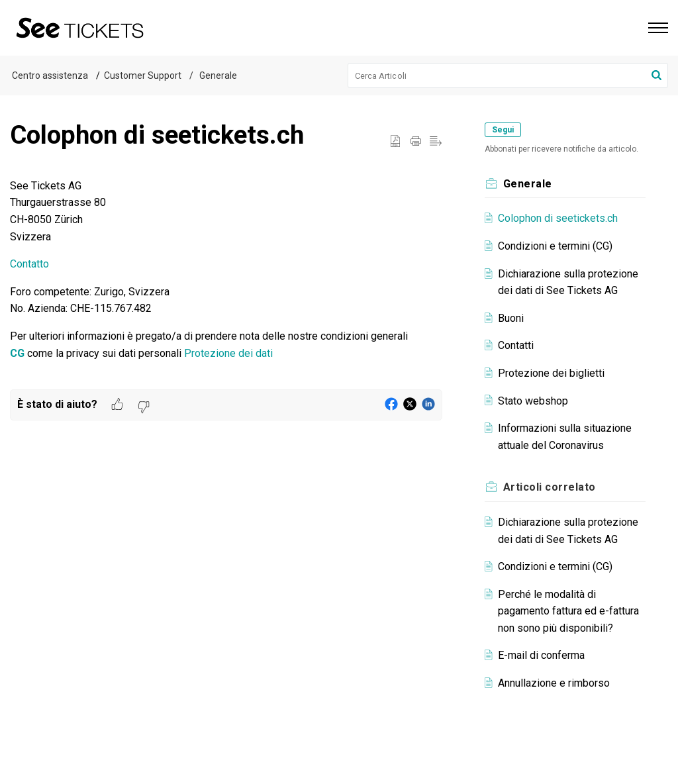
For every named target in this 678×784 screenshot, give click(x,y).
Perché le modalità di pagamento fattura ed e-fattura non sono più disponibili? (568, 611)
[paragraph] (226, 283)
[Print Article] (416, 142)
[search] (508, 75)
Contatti (516, 345)
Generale (217, 75)
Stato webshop (533, 401)
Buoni (511, 318)
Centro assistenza (50, 75)
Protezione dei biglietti (551, 373)
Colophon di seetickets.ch (558, 218)
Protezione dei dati (228, 353)
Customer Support (143, 75)
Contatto (29, 264)
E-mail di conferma (541, 655)
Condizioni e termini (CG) (555, 246)
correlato (550, 487)
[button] (656, 75)
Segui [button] (503, 130)
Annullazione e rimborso (554, 683)
